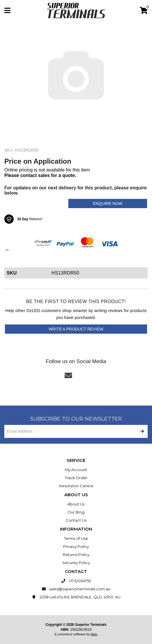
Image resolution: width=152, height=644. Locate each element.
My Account (76, 470)
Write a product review (76, 329)
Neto (94, 634)
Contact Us (76, 520)
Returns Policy (76, 555)
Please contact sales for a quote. (40, 175)
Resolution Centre (76, 486)
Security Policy (76, 563)
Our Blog (76, 512)
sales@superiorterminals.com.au (76, 589)
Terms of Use (76, 538)
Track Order (76, 478)
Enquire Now (108, 204)
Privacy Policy (76, 546)
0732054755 (76, 581)
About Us (76, 504)
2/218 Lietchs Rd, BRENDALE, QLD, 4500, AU (76, 597)
